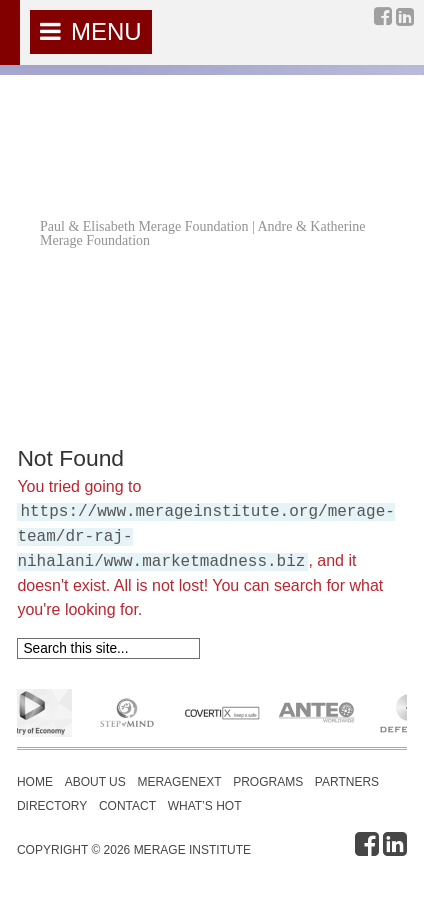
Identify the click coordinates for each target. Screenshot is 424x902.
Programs (268, 782)
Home (35, 782)
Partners (347, 782)
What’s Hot (205, 806)
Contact (127, 806)
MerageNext (179, 782)
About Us (95, 782)
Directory (52, 806)
